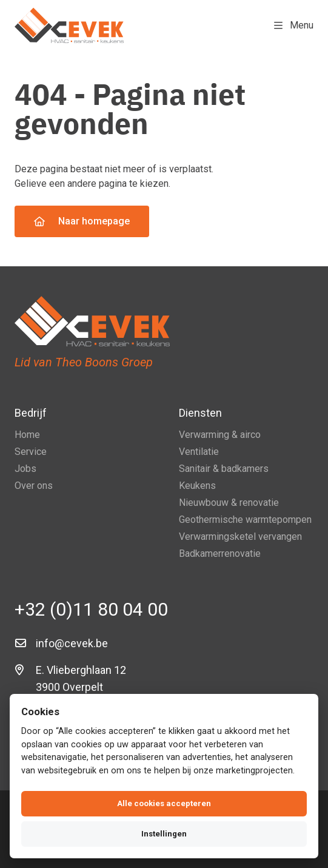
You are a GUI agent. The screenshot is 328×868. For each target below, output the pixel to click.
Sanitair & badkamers (224, 469)
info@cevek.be (72, 643)
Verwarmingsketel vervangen (240, 537)
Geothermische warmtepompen (245, 520)
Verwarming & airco (220, 435)
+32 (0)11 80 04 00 (91, 609)
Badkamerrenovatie (220, 553)
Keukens (197, 486)
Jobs (25, 469)
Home (27, 435)
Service (31, 452)
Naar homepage (82, 221)
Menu (294, 25)
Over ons (34, 486)
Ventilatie (199, 452)
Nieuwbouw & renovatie (229, 503)
